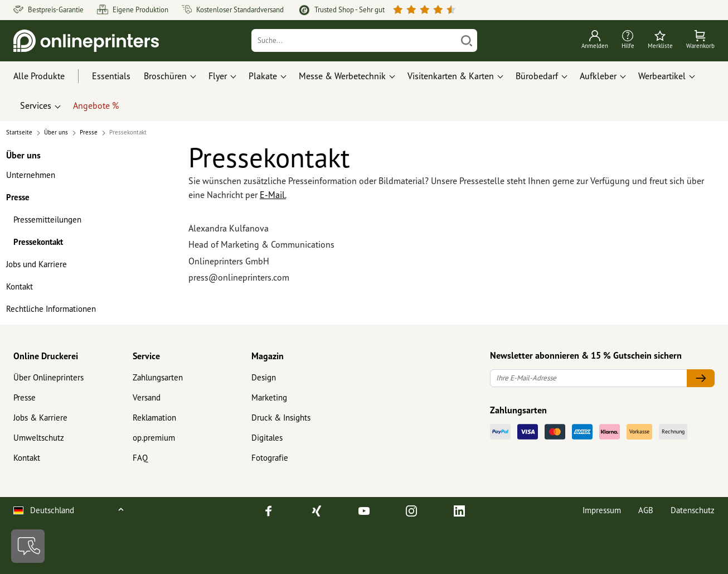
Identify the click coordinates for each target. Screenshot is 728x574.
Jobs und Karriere (37, 264)
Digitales (267, 438)
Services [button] (36, 105)
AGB (646, 510)
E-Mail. (273, 195)
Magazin (268, 356)
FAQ (140, 458)
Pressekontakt (38, 242)
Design (264, 377)
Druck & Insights (281, 418)
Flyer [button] (218, 76)
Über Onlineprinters (48, 377)
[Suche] (354, 40)
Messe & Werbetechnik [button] (342, 76)
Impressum (602, 510)
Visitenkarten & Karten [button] (451, 76)
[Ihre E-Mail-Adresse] (589, 378)
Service (146, 356)
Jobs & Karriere (40, 418)
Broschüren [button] (165, 76)
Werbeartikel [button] (662, 76)
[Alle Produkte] (49, 76)
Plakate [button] (263, 76)
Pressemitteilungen (47, 220)
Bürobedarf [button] (537, 76)
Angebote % (96, 105)
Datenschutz (693, 510)
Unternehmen (31, 175)
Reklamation (154, 418)
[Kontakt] (28, 546)
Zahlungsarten (158, 377)
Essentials (111, 76)
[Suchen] (467, 40)
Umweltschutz (39, 438)
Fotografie (270, 458)
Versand (147, 397)
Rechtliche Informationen (51, 309)
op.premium (154, 438)
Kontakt (20, 286)
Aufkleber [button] (598, 76)
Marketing (269, 397)
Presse (18, 197)
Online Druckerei (46, 356)
